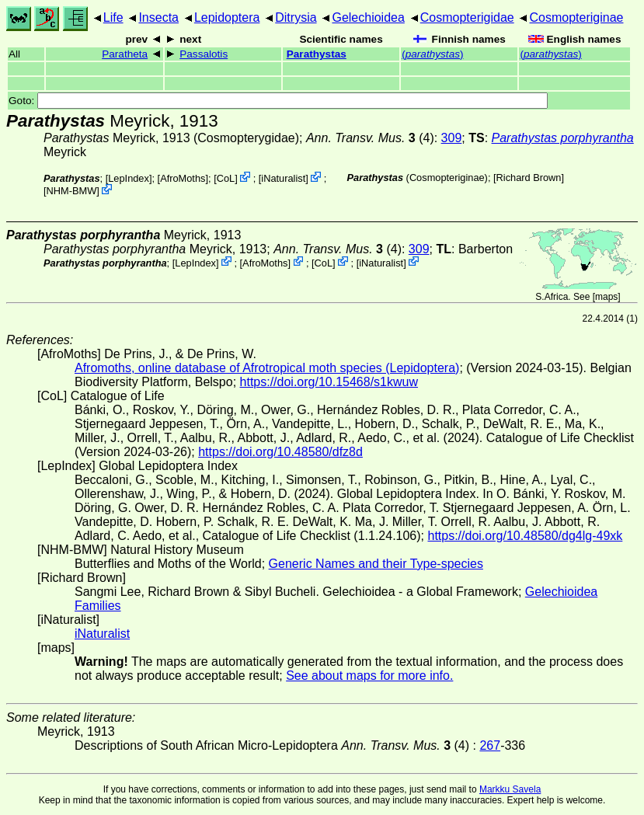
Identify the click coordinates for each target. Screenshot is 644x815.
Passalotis (204, 54)
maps (606, 297)
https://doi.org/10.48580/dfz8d (280, 452)
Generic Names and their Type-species (376, 564)
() (432, 54)
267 (490, 745)
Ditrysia (296, 17)
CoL (226, 178)
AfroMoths (183, 178)
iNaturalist (283, 178)
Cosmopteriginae (577, 17)
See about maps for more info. (369, 676)
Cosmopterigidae (467, 17)
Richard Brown (529, 178)
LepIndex (129, 178)
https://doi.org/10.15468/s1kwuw (329, 382)
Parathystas (317, 54)
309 (452, 138)
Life (113, 17)
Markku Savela (510, 789)
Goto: (278, 101)
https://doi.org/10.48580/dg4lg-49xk (525, 536)
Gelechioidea (368, 17)
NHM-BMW (72, 191)
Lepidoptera (227, 17)
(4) (370, 138)
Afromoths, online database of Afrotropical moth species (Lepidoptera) (267, 368)
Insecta (158, 17)
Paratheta (125, 54)
